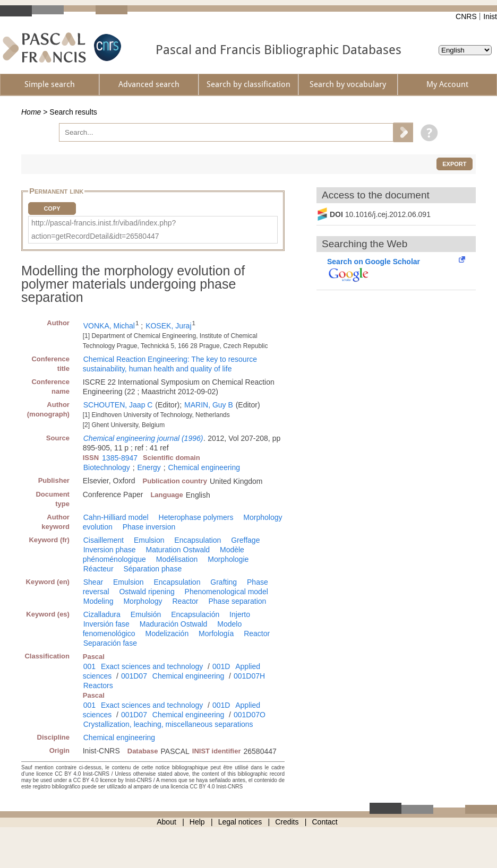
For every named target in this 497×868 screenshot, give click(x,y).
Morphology (143, 601)
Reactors (98, 685)
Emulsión (146, 614)
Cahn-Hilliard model (116, 517)
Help (197, 822)
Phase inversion (149, 527)
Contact (325, 822)
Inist (490, 16)
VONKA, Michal (109, 326)
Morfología (216, 633)
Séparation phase (152, 569)
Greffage (245, 540)
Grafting (224, 582)
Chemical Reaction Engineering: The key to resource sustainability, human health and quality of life (170, 364)
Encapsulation (198, 540)
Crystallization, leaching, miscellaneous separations (168, 724)
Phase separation (237, 601)
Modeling (98, 601)
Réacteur (98, 569)
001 (89, 666)
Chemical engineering (204, 467)
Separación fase (110, 643)
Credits (287, 822)
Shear (93, 582)
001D (221, 666)
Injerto (240, 614)
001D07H (249, 676)
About (166, 822)
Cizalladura (102, 614)
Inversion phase (110, 550)
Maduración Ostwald (174, 624)
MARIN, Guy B (209, 405)
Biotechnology (107, 467)
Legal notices (240, 822)
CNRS (466, 16)
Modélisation (177, 559)
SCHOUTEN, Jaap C (118, 405)
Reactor (186, 601)
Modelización (167, 633)
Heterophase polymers (196, 517)
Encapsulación (195, 614)
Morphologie (228, 559)
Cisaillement (104, 540)
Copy (52, 209)
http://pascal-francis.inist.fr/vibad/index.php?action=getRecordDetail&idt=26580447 (104, 229)
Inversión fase (106, 624)
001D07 (134, 676)
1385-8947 (120, 458)
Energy (149, 467)
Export (454, 164)
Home (31, 112)
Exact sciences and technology (152, 666)
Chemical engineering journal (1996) (143, 438)
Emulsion (149, 540)
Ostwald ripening (147, 592)
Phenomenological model (226, 592)
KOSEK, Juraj (168, 326)
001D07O (250, 715)
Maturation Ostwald (178, 550)
